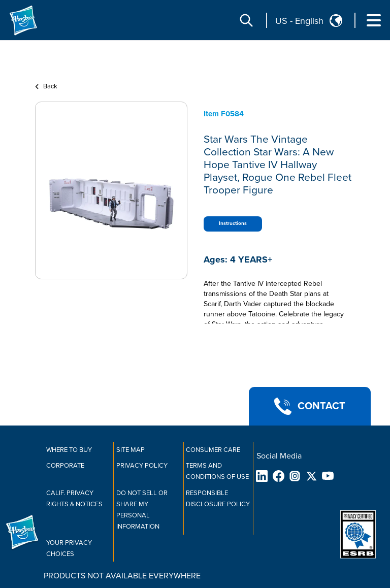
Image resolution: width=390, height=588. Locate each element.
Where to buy (69, 450)
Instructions (233, 223)
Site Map (131, 450)
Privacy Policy (142, 466)
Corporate (65, 466)
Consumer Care (213, 450)
